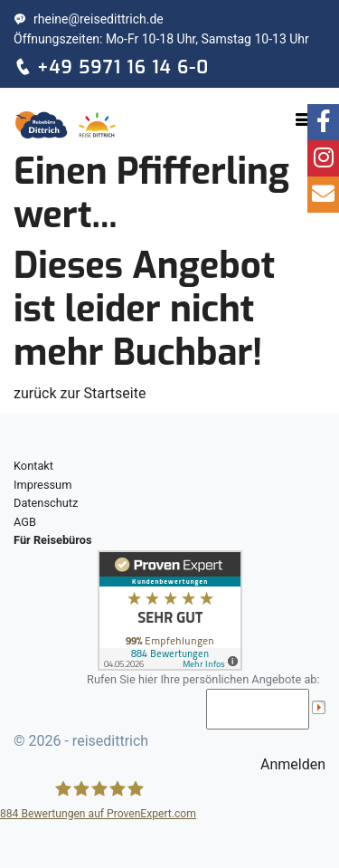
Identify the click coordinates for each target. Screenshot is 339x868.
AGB (25, 522)
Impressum (42, 485)
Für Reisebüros (53, 540)
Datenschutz (46, 503)
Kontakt (33, 466)
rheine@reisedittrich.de (89, 19)
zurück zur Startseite (80, 393)
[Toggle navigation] (304, 119)
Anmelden (293, 764)
